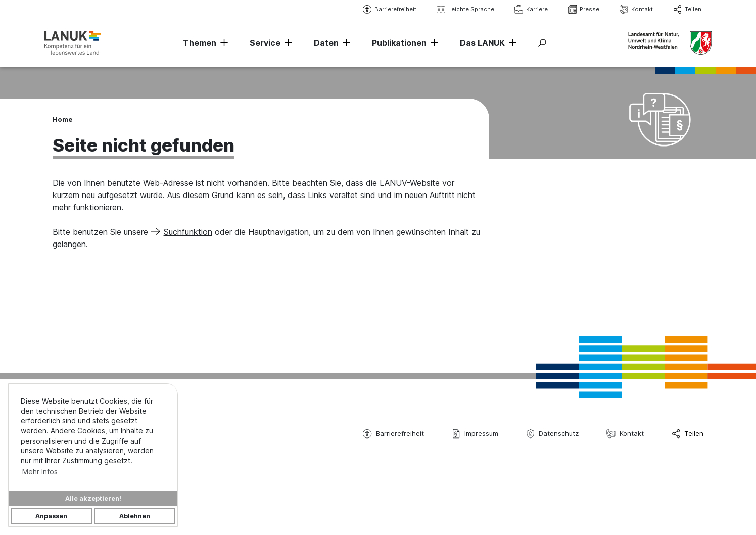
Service (265, 43)
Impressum (475, 434)
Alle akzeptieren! (93, 498)
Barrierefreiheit (390, 9)
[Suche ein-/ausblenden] (542, 43)
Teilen (687, 9)
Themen (200, 43)
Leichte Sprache (465, 9)
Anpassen (51, 516)
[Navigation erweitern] (222, 43)
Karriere (531, 9)
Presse (584, 9)
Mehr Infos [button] (40, 472)
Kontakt (636, 9)
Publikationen (399, 43)
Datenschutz (552, 434)
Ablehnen (135, 516)
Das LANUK (482, 43)
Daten (326, 43)
